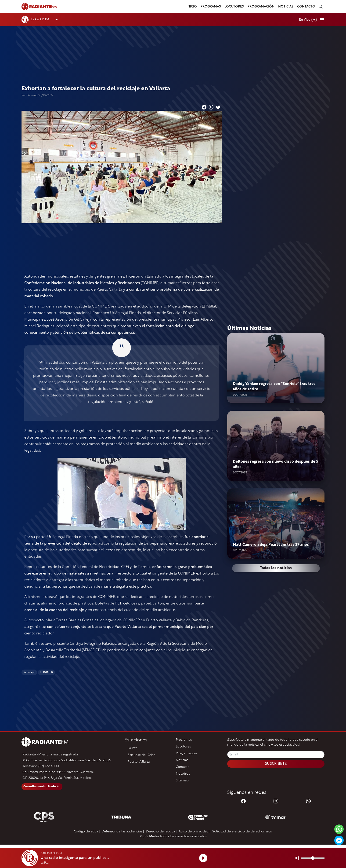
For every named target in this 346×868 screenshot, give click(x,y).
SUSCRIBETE (276, 764)
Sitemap (182, 781)
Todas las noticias (276, 568)
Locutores (234, 7)
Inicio (192, 7)
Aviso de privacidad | (195, 832)
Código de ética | (87, 832)
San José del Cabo (142, 755)
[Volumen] (313, 858)
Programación (261, 7)
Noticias (286, 7)
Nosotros (183, 774)
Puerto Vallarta (139, 762)
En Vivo (308, 20)
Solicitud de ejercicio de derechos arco (242, 832)
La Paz (132, 748)
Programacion (186, 753)
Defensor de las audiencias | (123, 832)
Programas (211, 7)
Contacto (306, 7)
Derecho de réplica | (161, 832)
